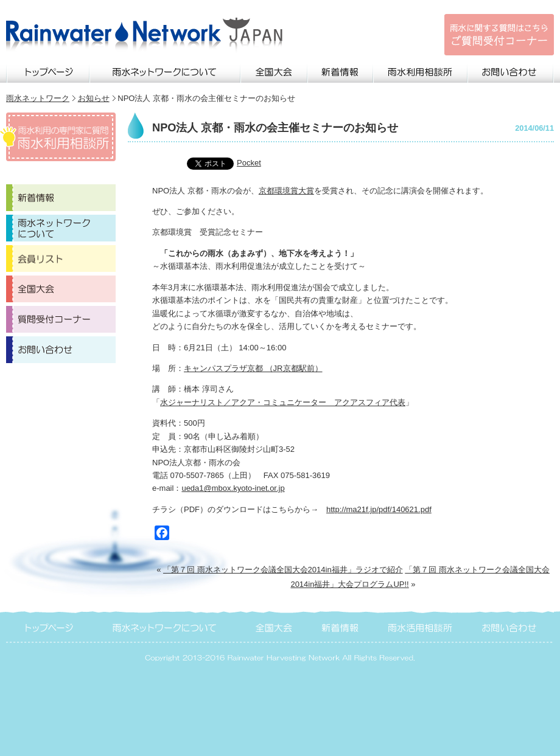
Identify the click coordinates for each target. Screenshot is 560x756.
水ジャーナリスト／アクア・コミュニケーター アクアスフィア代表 (283, 402)
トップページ (48, 71)
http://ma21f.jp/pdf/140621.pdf (379, 509)
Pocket (249, 163)
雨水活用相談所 (421, 626)
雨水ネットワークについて (166, 71)
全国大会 (275, 71)
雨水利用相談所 (421, 71)
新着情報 (341, 71)
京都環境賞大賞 (286, 191)
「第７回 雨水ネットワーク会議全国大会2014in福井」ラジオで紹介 (283, 570)
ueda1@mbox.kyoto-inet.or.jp (233, 488)
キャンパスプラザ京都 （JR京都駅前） (253, 368)
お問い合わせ (511, 71)
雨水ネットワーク (38, 98)
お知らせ (94, 98)
